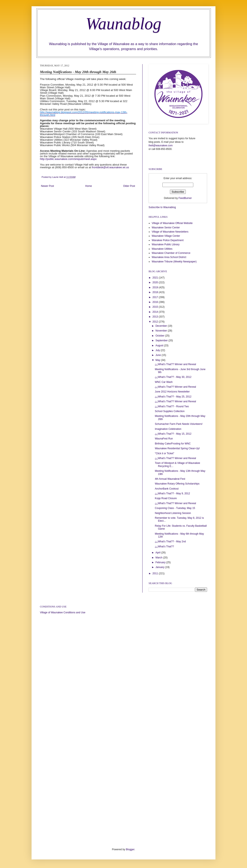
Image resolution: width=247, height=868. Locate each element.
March (159, 558)
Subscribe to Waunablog (162, 207)
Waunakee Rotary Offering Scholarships (177, 484)
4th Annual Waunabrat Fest (170, 479)
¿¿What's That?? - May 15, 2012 (173, 434)
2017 (156, 297)
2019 (156, 287)
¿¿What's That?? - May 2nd (170, 542)
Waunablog (123, 24)
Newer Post (47, 186)
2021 (156, 278)
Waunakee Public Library (166, 244)
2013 (156, 317)
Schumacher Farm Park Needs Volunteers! (179, 424)
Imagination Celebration (168, 429)
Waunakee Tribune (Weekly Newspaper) (174, 262)
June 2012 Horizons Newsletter (172, 392)
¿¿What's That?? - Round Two (172, 406)
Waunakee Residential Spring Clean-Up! (177, 448)
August (160, 345)
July (158, 350)
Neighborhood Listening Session (173, 513)
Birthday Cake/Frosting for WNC (173, 444)
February (161, 562)
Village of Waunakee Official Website (172, 223)
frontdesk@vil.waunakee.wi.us (111, 167)
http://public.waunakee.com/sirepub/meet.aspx (68, 159)
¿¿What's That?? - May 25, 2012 (173, 397)
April (158, 553)
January (160, 567)
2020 (156, 282)
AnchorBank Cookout (167, 489)
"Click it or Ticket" (165, 453)
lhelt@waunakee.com (161, 146)
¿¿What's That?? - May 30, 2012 (173, 377)
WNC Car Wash (164, 382)
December (162, 326)
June (159, 355)
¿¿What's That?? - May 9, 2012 (172, 493)
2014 (156, 312)
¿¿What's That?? (164, 547)
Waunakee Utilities (162, 249)
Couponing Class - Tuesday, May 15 (175, 508)
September (162, 340)
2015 (156, 307)
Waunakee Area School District (169, 257)
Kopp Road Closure (166, 498)
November (162, 331)
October (160, 336)
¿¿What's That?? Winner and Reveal (175, 364)
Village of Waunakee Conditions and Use (63, 612)
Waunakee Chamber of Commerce (171, 253)
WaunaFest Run (164, 439)
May (158, 360)
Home (89, 186)
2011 (156, 573)
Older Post (129, 186)
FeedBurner (185, 198)
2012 (156, 322)
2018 (156, 292)
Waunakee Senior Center (166, 228)
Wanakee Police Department (168, 240)
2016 (156, 302)
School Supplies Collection (170, 411)
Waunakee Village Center (166, 236)
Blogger (130, 849)
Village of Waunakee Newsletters (170, 232)
